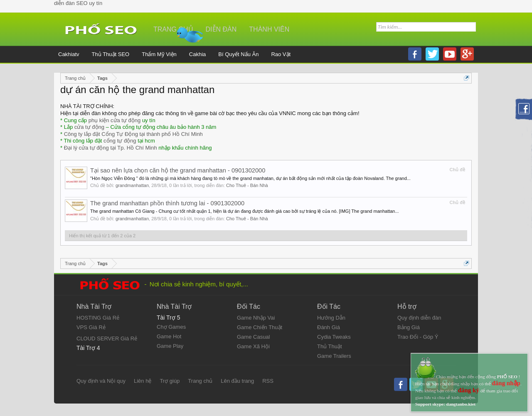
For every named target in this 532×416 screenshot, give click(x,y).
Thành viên (269, 29)
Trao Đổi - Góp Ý (418, 337)
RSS (268, 381)
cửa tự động (89, 127)
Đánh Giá (329, 327)
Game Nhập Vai (256, 318)
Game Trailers (334, 356)
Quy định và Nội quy (101, 381)
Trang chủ (173, 29)
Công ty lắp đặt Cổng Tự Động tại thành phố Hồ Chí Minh (133, 134)
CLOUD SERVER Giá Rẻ (107, 338)
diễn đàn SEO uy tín (78, 3)
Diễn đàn (221, 29)
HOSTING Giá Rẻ (98, 318)
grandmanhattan (132, 185)
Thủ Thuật (330, 346)
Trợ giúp (170, 381)
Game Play (170, 346)
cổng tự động (120, 141)
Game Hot (169, 336)
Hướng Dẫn (331, 318)
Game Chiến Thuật (260, 327)
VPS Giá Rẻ (91, 327)
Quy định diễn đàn (419, 318)
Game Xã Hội (253, 346)
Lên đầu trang (237, 381)
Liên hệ (143, 381)
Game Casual (253, 337)
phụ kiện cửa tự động (115, 120)
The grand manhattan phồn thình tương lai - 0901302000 (167, 203)
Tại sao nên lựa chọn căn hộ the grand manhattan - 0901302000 (178, 170)
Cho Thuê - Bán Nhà (247, 185)
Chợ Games (171, 327)
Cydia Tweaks (334, 337)
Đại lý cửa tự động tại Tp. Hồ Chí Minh (111, 148)
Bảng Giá (409, 327)
